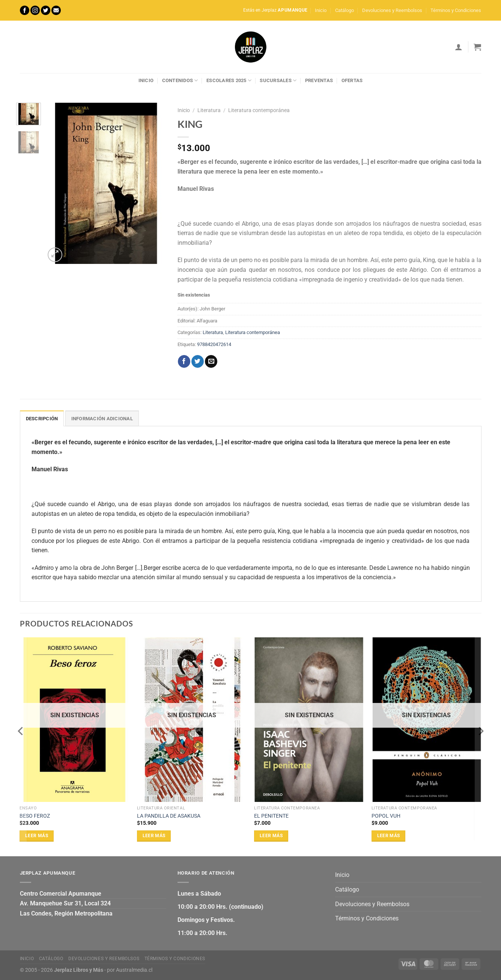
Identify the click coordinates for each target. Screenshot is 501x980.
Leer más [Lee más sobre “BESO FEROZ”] (37, 836)
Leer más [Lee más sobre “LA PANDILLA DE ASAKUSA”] (154, 836)
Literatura (209, 110)
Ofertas (352, 80)
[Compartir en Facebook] (184, 361)
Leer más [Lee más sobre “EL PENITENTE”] (271, 836)
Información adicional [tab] (102, 419)
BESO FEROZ (35, 816)
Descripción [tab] (42, 419)
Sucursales (278, 80)
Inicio (321, 10)
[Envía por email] (211, 361)
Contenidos (180, 80)
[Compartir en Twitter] (198, 361)
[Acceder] (459, 47)
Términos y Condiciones (456, 10)
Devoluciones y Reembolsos (392, 10)
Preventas (319, 80)
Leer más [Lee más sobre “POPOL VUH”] (389, 836)
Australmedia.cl (134, 970)
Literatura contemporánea (259, 110)
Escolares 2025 (229, 80)
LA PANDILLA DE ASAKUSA (169, 816)
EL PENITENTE (271, 816)
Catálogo (345, 10)
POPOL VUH (386, 816)
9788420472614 (214, 344)
